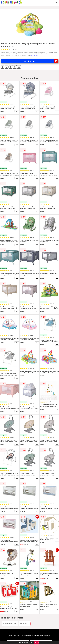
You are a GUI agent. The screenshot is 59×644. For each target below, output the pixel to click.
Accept (37, 642)
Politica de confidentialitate (30, 635)
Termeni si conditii (14, 635)
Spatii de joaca (25, 624)
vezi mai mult (34, 55)
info (17, 111)
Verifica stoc (41, 61)
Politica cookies (45, 635)
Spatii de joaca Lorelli (10, 624)
